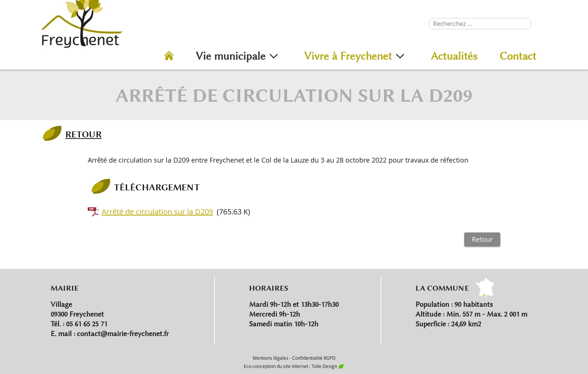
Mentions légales (271, 358)
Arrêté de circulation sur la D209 (157, 212)
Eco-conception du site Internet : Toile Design (294, 366)
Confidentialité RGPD (314, 358)
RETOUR (83, 134)
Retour (482, 239)
